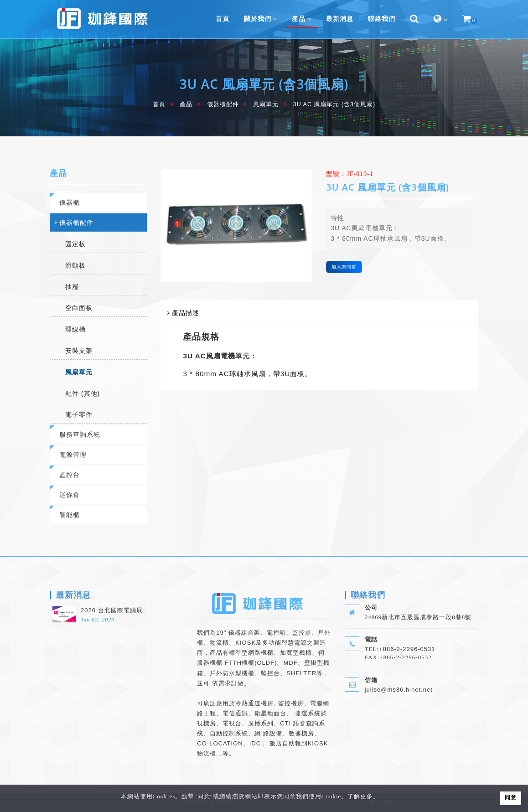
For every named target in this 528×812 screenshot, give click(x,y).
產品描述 (186, 313)
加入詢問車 (344, 267)
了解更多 (360, 796)
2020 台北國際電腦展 (112, 610)
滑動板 (75, 265)
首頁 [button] (223, 19)
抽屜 (72, 287)
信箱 (371, 680)
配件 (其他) (83, 393)
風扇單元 (266, 104)
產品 (186, 104)
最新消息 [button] (340, 19)
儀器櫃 (70, 202)
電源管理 (73, 454)
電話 (371, 639)
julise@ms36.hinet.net (399, 690)
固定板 (75, 244)
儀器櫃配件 (223, 104)
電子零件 (79, 414)
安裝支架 (79, 351)
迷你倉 (70, 494)
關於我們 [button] (261, 19)
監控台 (70, 474)
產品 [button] (302, 19)
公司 (371, 608)
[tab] (98, 202)
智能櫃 (70, 515)
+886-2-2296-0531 (407, 649)
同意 (511, 797)
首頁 (159, 104)
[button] (414, 19)
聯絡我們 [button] (382, 19)
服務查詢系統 (80, 434)
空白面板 (79, 308)
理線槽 (75, 329)
